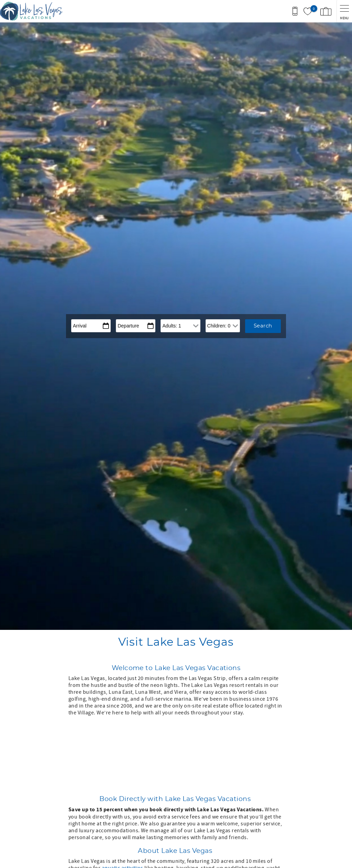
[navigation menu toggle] (344, 11)
